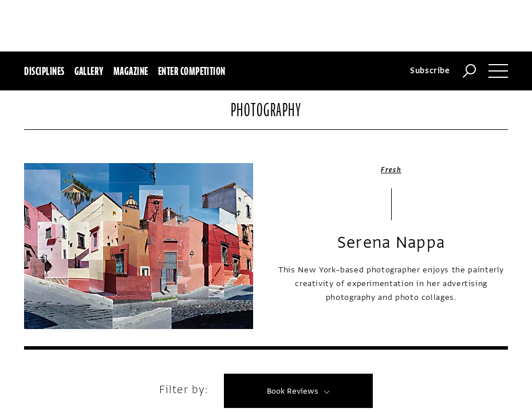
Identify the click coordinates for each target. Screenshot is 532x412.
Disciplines (44, 19)
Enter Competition (192, 19)
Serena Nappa (391, 191)
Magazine (131, 19)
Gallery (89, 19)
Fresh (391, 118)
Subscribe (430, 19)
